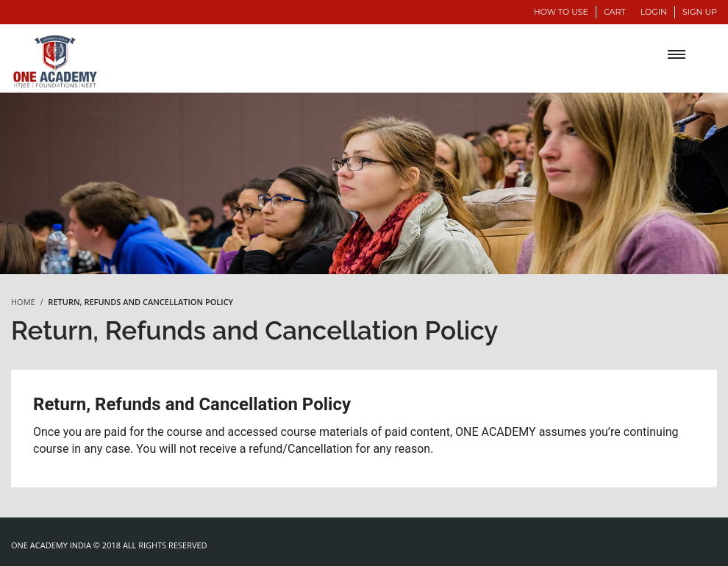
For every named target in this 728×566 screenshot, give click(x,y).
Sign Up (700, 12)
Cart (615, 12)
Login (654, 12)
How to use (561, 12)
